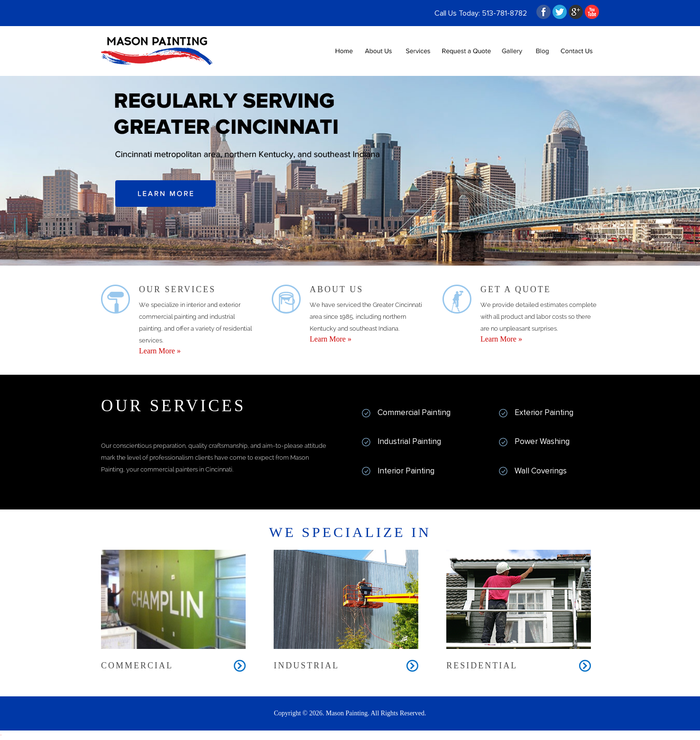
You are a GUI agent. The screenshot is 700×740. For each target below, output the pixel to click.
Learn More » (160, 351)
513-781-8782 (504, 13)
